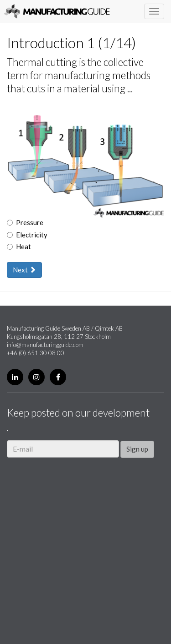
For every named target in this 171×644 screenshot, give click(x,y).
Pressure (25, 222)
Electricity (27, 235)
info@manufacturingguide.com (45, 345)
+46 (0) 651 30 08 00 (36, 353)
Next (24, 270)
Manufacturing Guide (57, 11)
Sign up (137, 449)
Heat (19, 247)
